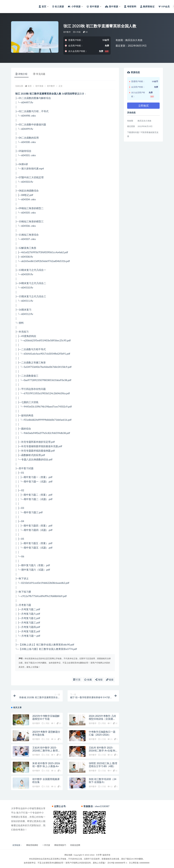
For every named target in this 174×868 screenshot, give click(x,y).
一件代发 (46, 845)
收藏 (88, 680)
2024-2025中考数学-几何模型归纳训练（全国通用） (103, 719)
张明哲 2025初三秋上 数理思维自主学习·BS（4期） (103, 765)
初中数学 (67, 32)
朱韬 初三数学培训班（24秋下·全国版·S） (103, 780)
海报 (99, 680)
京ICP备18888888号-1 (117, 863)
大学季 (99, 855)
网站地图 (68, 855)
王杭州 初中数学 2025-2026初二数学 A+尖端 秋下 (102, 750)
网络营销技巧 (60, 845)
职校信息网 (75, 845)
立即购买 (143, 106)
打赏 (77, 680)
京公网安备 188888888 (139, 863)
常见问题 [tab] (39, 74)
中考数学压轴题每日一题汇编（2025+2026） (102, 733)
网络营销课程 (32, 845)
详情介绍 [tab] (21, 74)
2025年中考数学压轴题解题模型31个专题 (46, 717)
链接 (110, 680)
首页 (30, 86)
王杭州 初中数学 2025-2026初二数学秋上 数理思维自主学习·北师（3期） (46, 750)
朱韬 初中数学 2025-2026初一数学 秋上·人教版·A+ (46, 765)
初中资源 (39, 86)
